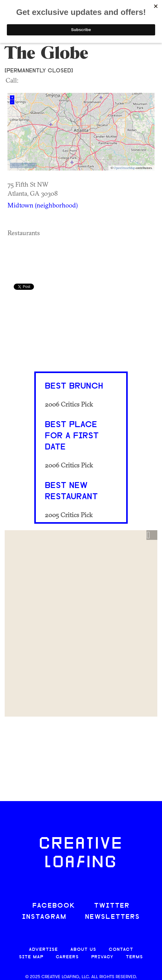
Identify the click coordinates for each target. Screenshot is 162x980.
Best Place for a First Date (72, 436)
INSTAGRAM (44, 917)
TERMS (134, 957)
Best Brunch (74, 386)
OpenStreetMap (124, 168)
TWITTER (112, 906)
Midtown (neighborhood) (43, 205)
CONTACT (121, 950)
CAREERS (67, 957)
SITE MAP (31, 957)
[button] (152, 535)
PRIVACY (102, 957)
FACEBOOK (54, 906)
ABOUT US (83, 950)
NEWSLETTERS (112, 917)
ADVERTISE (43, 950)
